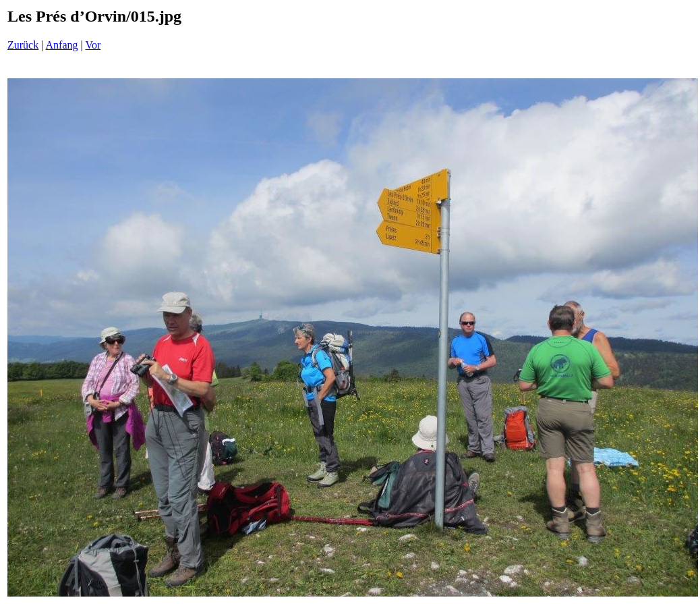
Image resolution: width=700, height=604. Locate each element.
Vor (93, 45)
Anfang (62, 45)
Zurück (23, 45)
